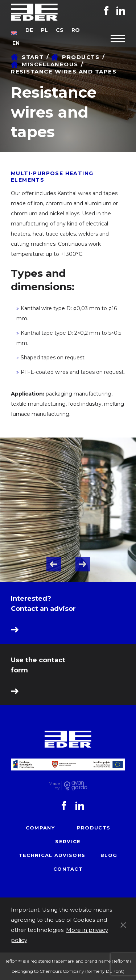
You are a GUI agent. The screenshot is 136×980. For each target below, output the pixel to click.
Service (68, 841)
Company (40, 828)
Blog (109, 855)
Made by (54, 786)
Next (83, 564)
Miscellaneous (50, 64)
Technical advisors (52, 855)
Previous (54, 564)
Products (94, 828)
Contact (68, 869)
